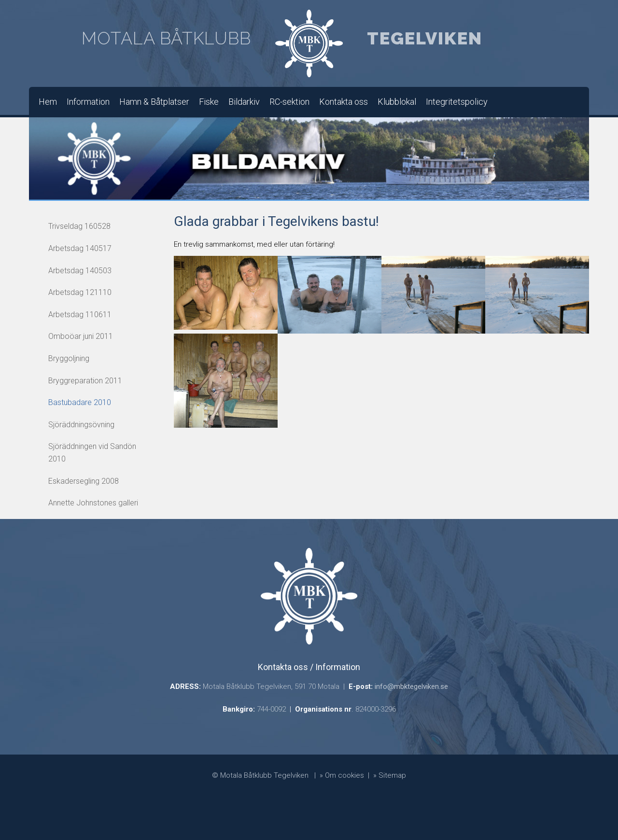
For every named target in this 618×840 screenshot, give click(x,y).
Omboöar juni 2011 (81, 336)
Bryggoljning (69, 358)
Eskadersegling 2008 (84, 481)
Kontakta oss (344, 102)
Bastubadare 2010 (80, 402)
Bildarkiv (244, 102)
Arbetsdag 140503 (80, 271)
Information (88, 102)
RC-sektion (289, 102)
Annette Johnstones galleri (93, 503)
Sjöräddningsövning (81, 425)
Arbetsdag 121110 (80, 292)
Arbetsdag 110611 (80, 315)
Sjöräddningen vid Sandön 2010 (92, 453)
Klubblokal (397, 102)
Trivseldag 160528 (79, 226)
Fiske (209, 102)
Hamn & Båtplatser (154, 102)
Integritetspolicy (457, 102)
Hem (48, 102)
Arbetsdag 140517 (80, 248)
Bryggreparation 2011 (85, 381)
